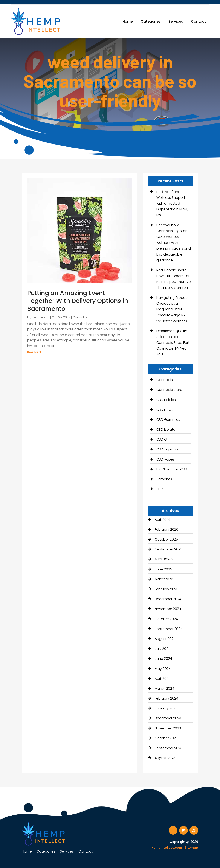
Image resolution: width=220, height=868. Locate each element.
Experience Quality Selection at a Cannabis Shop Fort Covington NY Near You (173, 343)
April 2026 (163, 520)
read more (34, 351)
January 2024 (166, 708)
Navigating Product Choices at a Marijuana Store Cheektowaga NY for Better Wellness (173, 309)
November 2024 (168, 609)
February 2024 (167, 698)
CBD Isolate (166, 429)
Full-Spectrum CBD (172, 469)
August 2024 (165, 639)
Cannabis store (169, 390)
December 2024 (168, 599)
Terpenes (164, 479)
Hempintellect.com (167, 848)
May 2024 (163, 669)
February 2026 (167, 530)
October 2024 (166, 619)
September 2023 (168, 748)
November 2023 (168, 728)
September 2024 (169, 629)
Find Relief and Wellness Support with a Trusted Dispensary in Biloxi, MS (172, 204)
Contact (198, 21)
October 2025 (166, 539)
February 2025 (167, 589)
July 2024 (163, 649)
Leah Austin (41, 317)
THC (160, 489)
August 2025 (165, 559)
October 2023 (166, 738)
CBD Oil (162, 439)
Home (128, 21)
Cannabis (80, 317)
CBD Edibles (166, 400)
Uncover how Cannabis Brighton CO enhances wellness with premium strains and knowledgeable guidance (174, 243)
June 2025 (163, 569)
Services (176, 21)
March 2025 (164, 579)
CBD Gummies (168, 420)
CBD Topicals (167, 449)
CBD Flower (166, 410)
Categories (151, 21)
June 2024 (163, 659)
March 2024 (164, 688)
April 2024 (163, 679)
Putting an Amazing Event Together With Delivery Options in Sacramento (78, 301)
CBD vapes (166, 459)
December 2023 (168, 718)
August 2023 (165, 758)
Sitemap (191, 848)
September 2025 (169, 549)
